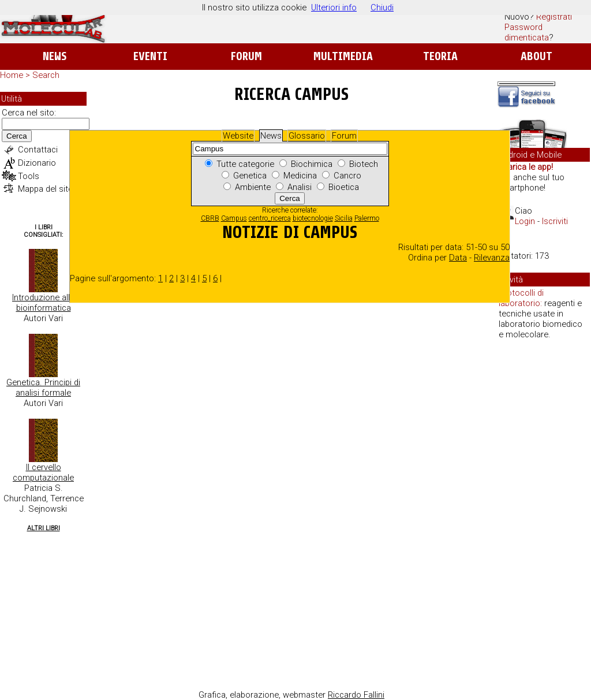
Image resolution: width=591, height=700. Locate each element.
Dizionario (37, 163)
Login (525, 221)
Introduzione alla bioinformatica (43, 303)
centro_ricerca (270, 218)
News (55, 56)
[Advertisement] (544, 526)
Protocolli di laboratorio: (521, 298)
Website (238, 136)
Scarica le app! (525, 167)
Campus (234, 218)
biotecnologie (313, 218)
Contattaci (38, 150)
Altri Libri (44, 528)
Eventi (150, 56)
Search (46, 75)
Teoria (440, 56)
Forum (246, 56)
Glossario (307, 136)
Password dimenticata (527, 32)
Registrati (554, 17)
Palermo (367, 218)
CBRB (210, 218)
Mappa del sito (46, 189)
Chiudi (382, 8)
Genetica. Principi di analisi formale (43, 388)
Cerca (17, 136)
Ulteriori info (334, 8)
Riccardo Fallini (356, 695)
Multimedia (343, 56)
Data (458, 258)
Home (12, 75)
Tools (29, 176)
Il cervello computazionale (43, 472)
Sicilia (344, 218)
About (536, 56)
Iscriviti (555, 221)
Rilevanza (492, 258)
